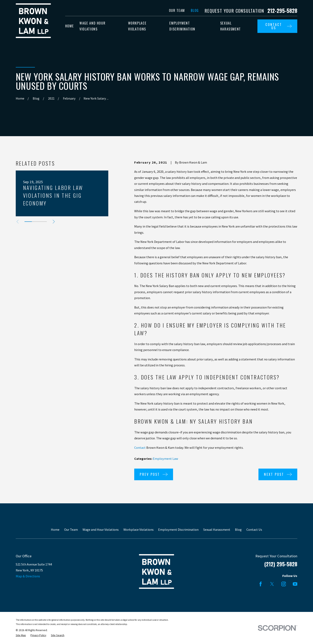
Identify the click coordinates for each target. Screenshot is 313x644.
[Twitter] (272, 584)
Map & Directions (28, 576)
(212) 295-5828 (281, 564)
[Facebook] (261, 584)
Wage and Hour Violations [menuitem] (92, 26)
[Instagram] (284, 584)
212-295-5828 (282, 11)
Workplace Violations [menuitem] (137, 26)
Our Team (177, 10)
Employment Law (165, 459)
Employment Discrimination (178, 530)
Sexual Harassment (217, 530)
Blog (195, 10)
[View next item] (54, 222)
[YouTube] (295, 584)
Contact (140, 448)
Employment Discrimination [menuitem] (182, 26)
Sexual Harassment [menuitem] (231, 26)
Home (55, 530)
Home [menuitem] (70, 26)
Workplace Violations (139, 530)
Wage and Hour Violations (101, 530)
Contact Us (254, 530)
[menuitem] (21, 635)
